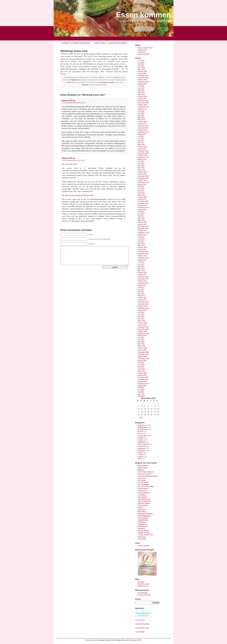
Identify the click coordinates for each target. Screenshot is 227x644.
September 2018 (143, 107)
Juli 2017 (141, 136)
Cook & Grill (142, 478)
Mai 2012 (141, 266)
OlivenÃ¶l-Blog (143, 520)
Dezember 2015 (143, 176)
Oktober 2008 (142, 356)
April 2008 (141, 369)
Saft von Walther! (144, 531)
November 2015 (143, 178)
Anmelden (141, 582)
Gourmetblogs (140, 632)
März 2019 (141, 94)
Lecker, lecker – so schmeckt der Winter (110, 43)
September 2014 (143, 208)
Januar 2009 (142, 350)
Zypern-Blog (142, 539)
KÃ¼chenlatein (143, 505)
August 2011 (142, 285)
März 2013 (141, 245)
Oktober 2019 (142, 80)
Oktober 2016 (142, 155)
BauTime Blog (143, 468)
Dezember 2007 (143, 377)
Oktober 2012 (142, 256)
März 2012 (141, 270)
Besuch (140, 432)
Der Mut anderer (143, 482)
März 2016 (141, 170)
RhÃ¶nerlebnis (143, 526)
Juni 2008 (141, 365)
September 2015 (143, 182)
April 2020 (141, 67)
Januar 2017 (142, 149)
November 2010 (143, 304)
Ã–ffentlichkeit (143, 430)
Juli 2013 (141, 237)
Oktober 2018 (142, 105)
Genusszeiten (142, 497)
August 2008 (142, 361)
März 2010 (141, 321)
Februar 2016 (142, 172)
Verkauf (140, 457)
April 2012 (141, 268)
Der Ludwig (142, 480)
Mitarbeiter (141, 442)
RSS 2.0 (71, 82)
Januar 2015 (142, 199)
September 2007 (143, 384)
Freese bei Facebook (142, 624)
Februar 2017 (142, 147)
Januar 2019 (142, 99)
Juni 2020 (141, 63)
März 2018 (141, 120)
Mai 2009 (141, 342)
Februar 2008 (142, 373)
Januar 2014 (142, 224)
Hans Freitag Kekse (144, 501)
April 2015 (141, 193)
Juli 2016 (141, 161)
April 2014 (141, 218)
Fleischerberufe (143, 489)
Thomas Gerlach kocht (145, 535)
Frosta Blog (142, 495)
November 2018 (143, 103)
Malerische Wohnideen (146, 514)
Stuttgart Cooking (144, 533)
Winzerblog (142, 537)
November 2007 (143, 379)
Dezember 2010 (143, 302)
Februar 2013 (142, 247)
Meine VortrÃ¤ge (144, 54)
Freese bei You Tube (142, 628)
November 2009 (143, 329)
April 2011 (141, 294)
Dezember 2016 (143, 151)
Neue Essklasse (143, 518)
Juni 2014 (141, 214)
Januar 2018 (142, 124)
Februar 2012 (142, 273)
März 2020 (141, 69)
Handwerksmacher (144, 499)
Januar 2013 (142, 250)
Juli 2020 (141, 61)
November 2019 (143, 78)
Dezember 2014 (143, 201)
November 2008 (143, 354)
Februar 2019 (142, 97)
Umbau (140, 455)
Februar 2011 (142, 298)
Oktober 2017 (142, 130)
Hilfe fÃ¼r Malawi (144, 503)
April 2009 (141, 344)
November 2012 (143, 254)
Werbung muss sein (74, 51)
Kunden (140, 440)
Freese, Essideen (144, 546)
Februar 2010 (142, 323)
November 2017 (143, 128)
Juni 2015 (141, 189)
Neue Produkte (143, 444)
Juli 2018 (141, 111)
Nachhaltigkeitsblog (144, 516)
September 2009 (143, 333)
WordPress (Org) (144, 584)
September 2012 (143, 258)
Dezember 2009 (143, 327)
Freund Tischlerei (144, 493)
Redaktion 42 (142, 524)
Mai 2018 (141, 115)
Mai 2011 (141, 291)
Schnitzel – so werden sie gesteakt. (76, 43)
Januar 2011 (142, 300)
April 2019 (141, 92)
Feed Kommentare (144, 595)
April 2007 (141, 394)
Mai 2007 (141, 392)
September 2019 (143, 82)
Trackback (85, 85)
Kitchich (141, 508)
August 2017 (142, 134)
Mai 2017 (141, 141)
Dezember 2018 (143, 101)
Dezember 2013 (143, 226)
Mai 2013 (141, 241)
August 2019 (142, 84)
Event (140, 434)
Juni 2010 (141, 315)
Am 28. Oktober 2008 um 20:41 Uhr (73, 103)
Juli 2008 (141, 363)
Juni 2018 (141, 113)
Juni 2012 (141, 264)
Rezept (140, 453)
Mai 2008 (141, 367)
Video (140, 459)
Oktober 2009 (142, 331)
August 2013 (142, 235)
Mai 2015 (141, 191)
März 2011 (141, 296)
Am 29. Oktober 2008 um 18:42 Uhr (73, 160)
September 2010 (143, 308)
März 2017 (141, 145)
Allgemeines (76, 80)
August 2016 (142, 159)
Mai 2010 (141, 317)
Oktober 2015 (142, 180)
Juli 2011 (141, 287)
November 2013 (143, 229)
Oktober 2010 (142, 306)
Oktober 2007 (142, 382)
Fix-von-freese (140, 620)
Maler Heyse (142, 512)
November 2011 (143, 279)
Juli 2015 (141, 187)
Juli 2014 (141, 212)
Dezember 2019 (143, 76)
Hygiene (141, 438)
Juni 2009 (141, 340)
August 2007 (142, 386)
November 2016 (143, 153)
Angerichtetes (142, 427)
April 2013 (141, 243)
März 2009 (141, 346)
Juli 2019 (141, 86)
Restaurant (142, 450)
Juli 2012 (141, 262)
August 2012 (142, 260)
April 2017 (141, 143)
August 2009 (142, 335)
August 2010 (142, 310)
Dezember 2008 (143, 352)
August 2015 (142, 185)
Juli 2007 (141, 388)
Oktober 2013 (142, 231)
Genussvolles (142, 436)
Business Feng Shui (145, 474)
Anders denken (143, 466)
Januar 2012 (142, 275)
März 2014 (141, 220)
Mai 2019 (141, 90)
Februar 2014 (142, 222)
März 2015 (141, 195)
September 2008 (143, 359)
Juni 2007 (141, 390)
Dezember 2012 (143, 252)
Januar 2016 (142, 174)
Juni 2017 (141, 138)
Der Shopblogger (144, 484)
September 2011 (143, 283)
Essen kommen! (145, 15)
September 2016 (143, 157)
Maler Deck (142, 510)
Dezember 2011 (143, 277)
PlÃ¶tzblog (142, 522)
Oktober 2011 (142, 281)
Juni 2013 (141, 239)
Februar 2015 (142, 197)
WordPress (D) (143, 586)
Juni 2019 (141, 88)
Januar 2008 (142, 375)
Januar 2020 (142, 73)
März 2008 (141, 371)
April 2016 (141, 168)
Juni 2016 (141, 164)
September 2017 (143, 132)
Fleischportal (142, 491)
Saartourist (142, 528)
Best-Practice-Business (146, 472)
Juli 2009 (141, 338)
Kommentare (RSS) (135, 640)
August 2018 (142, 109)
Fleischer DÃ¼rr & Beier (146, 487)
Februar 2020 (142, 71)
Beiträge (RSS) (120, 640)
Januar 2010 (142, 325)
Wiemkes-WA (109, 640)
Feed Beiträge (143, 593)
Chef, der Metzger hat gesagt (148, 476)
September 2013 (143, 233)
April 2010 (141, 319)
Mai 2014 (141, 216)
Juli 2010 (141, 312)
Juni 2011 (141, 289)
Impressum (142, 52)
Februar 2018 (142, 122)
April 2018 (141, 117)
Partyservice (142, 446)
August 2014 (142, 210)
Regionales (142, 448)
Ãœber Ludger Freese (145, 48)
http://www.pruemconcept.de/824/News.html (78, 195)
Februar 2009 (142, 348)
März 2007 (141, 396)
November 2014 (143, 203)
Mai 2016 (141, 166)
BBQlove (141, 470)
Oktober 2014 (142, 206)
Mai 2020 (141, 65)
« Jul (140, 418)
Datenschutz (142, 50)
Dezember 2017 (143, 126)
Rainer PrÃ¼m (69, 101)
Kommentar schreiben (107, 82)
